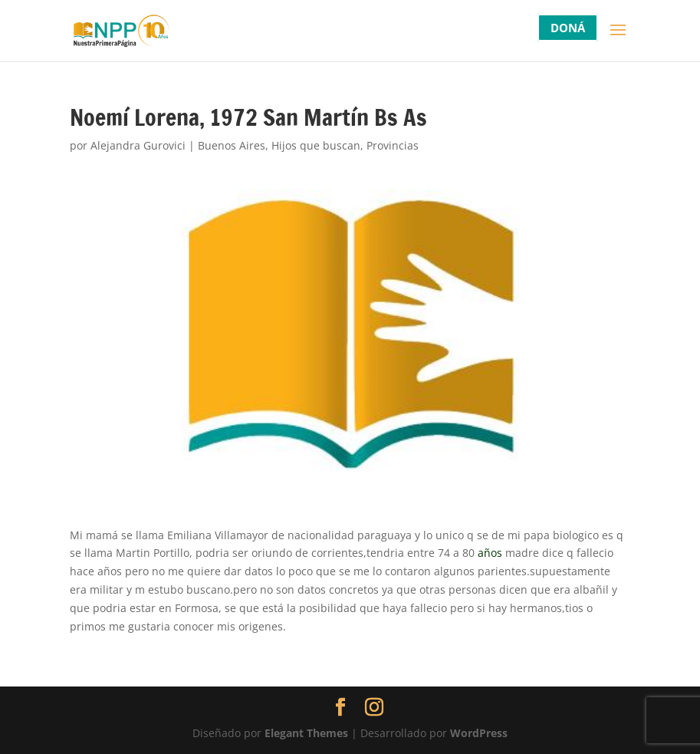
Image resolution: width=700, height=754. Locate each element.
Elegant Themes (306, 733)
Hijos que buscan (316, 145)
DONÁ (568, 28)
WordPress (479, 733)
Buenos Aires (232, 145)
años (490, 553)
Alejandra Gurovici (138, 145)
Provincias (393, 145)
